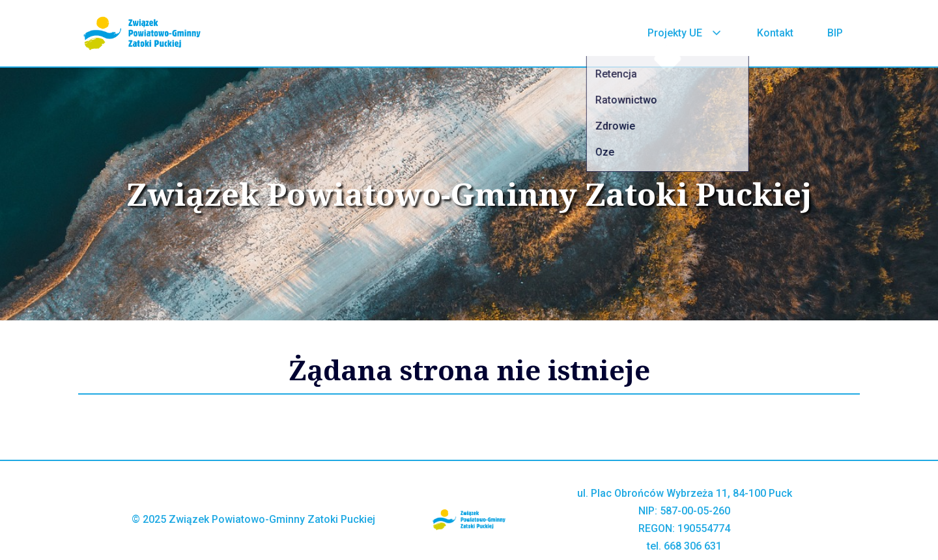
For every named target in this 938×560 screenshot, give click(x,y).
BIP (835, 33)
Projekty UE (685, 33)
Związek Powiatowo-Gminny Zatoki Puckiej (469, 194)
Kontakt (775, 33)
